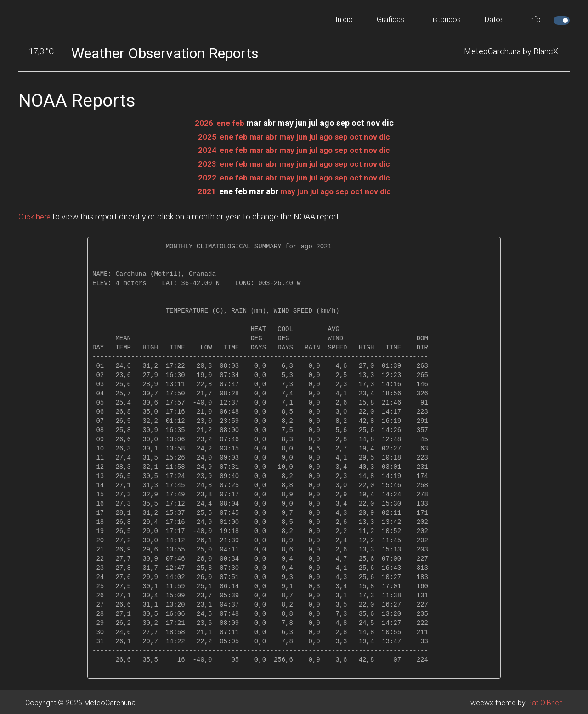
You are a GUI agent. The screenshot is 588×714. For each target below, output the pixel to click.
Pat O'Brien (545, 701)
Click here (36, 215)
